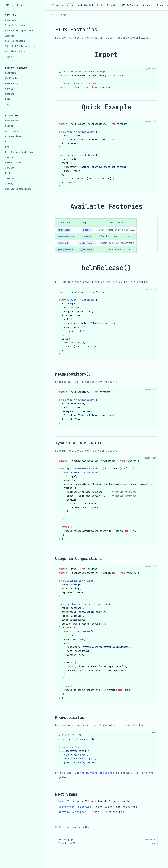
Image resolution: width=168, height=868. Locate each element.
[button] (22, 15)
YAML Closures (69, 802)
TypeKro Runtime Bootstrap (94, 773)
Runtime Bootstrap (72, 812)
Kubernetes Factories (75, 807)
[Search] (63, 5)
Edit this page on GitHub (73, 827)
